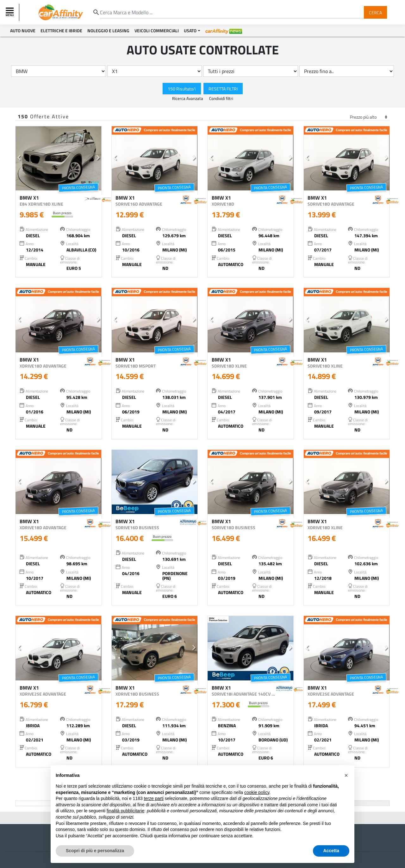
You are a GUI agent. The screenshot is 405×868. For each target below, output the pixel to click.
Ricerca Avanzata (188, 98)
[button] (19, 158)
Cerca (375, 12)
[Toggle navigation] (10, 12)
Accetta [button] (331, 851)
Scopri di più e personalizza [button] (95, 851)
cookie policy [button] (257, 792)
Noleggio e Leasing (108, 31)
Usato (190, 31)
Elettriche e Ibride (61, 31)
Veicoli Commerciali (157, 31)
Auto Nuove (23, 31)
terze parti (154, 798)
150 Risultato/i (182, 88)
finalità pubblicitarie (125, 811)
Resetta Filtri (223, 88)
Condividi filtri (221, 98)
